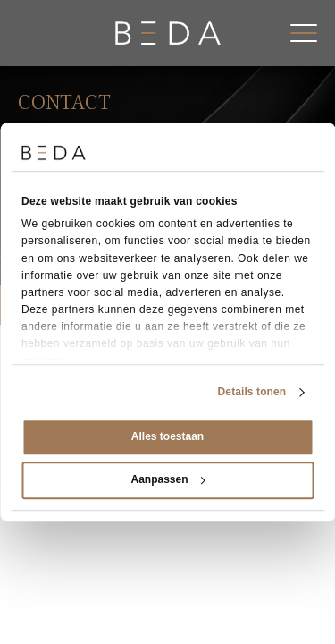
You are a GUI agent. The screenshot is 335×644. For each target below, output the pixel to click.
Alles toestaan (167, 436)
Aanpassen (167, 479)
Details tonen (252, 392)
